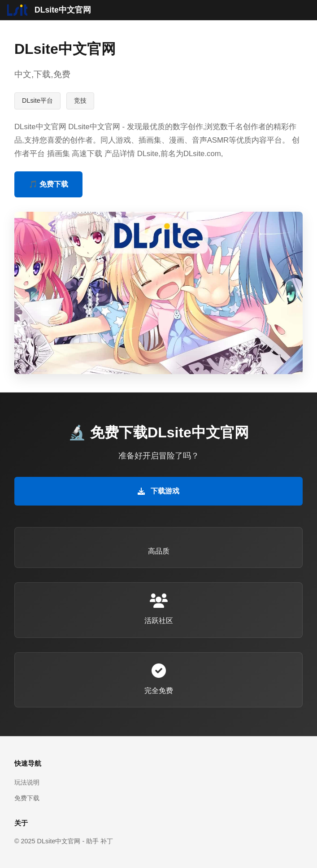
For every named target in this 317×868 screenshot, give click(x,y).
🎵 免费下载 (48, 184)
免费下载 (27, 798)
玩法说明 (27, 782)
